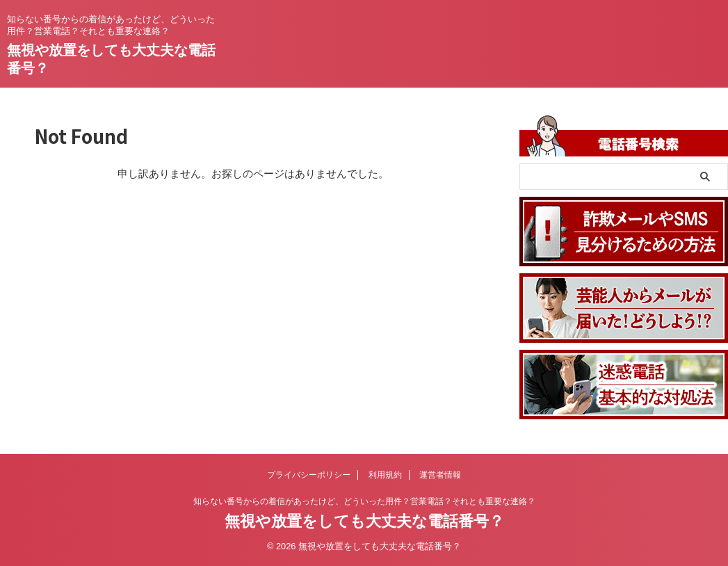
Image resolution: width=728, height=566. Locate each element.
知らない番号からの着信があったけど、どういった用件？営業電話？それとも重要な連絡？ (364, 501)
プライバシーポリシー (309, 475)
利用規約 (385, 475)
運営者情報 (440, 475)
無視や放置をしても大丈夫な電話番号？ (364, 521)
